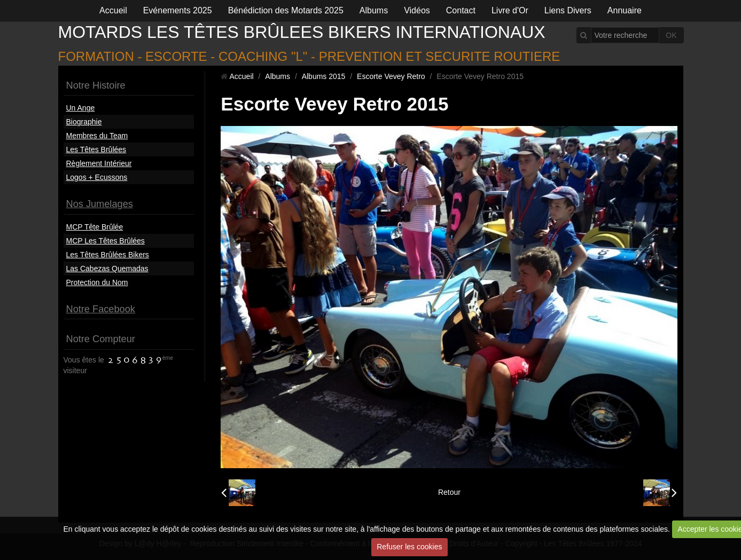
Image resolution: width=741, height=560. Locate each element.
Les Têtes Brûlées (96, 149)
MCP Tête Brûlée (95, 227)
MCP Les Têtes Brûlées (106, 241)
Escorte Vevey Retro (391, 76)
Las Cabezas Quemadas (107, 269)
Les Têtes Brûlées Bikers (108, 255)
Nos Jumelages (100, 204)
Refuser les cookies (409, 547)
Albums (374, 10)
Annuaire (625, 10)
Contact (461, 10)
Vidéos (417, 10)
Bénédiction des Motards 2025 (286, 10)
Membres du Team (97, 136)
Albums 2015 (324, 76)
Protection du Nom (97, 282)
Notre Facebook (101, 309)
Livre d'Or (510, 10)
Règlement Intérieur (99, 163)
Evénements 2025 (178, 10)
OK (671, 35)
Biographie (84, 122)
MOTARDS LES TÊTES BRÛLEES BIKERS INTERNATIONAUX (302, 32)
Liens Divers (568, 10)
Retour (449, 492)
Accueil (113, 10)
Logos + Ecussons (97, 177)
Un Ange (81, 108)
